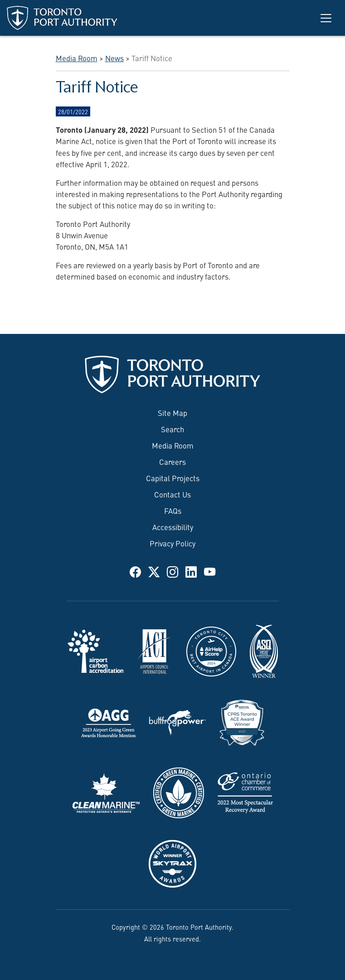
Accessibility (173, 526)
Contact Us (172, 494)
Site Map (172, 412)
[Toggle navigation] (326, 18)
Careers (172, 461)
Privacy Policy (172, 543)
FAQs (173, 510)
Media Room (173, 445)
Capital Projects (173, 478)
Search (172, 429)
